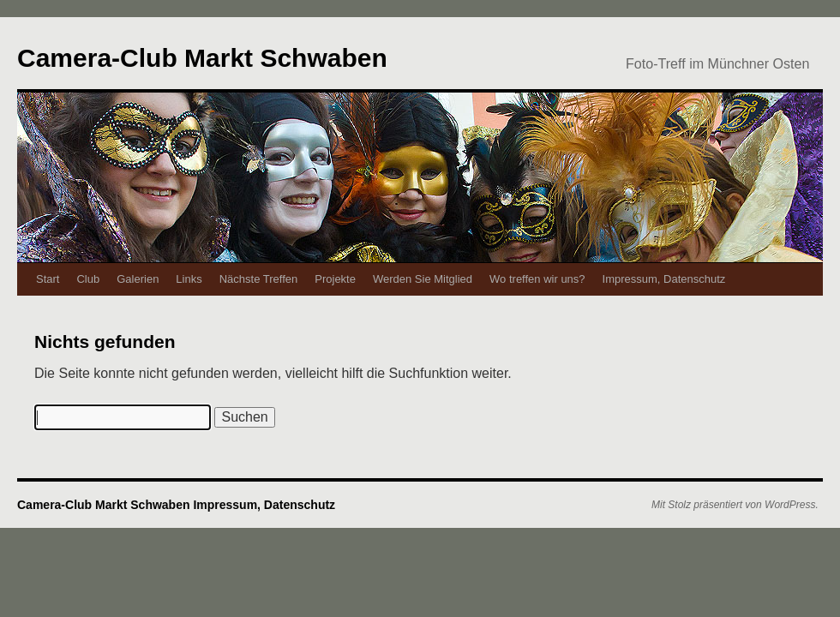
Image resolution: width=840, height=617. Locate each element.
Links (189, 279)
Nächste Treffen (259, 279)
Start (48, 279)
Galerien (138, 279)
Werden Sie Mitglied (423, 279)
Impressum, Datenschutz (664, 279)
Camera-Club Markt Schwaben (202, 58)
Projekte (335, 279)
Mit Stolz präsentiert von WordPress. (735, 505)
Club (88, 279)
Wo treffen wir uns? (537, 279)
